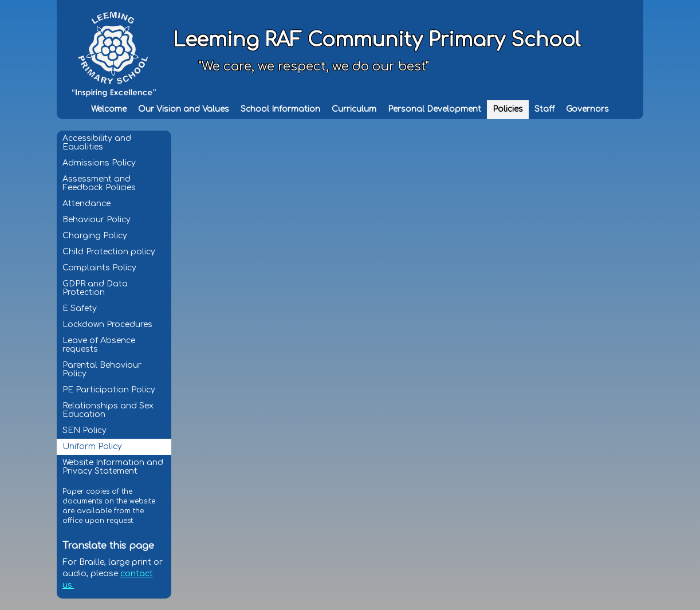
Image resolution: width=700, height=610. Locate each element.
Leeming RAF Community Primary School (377, 40)
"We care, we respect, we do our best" (314, 66)
